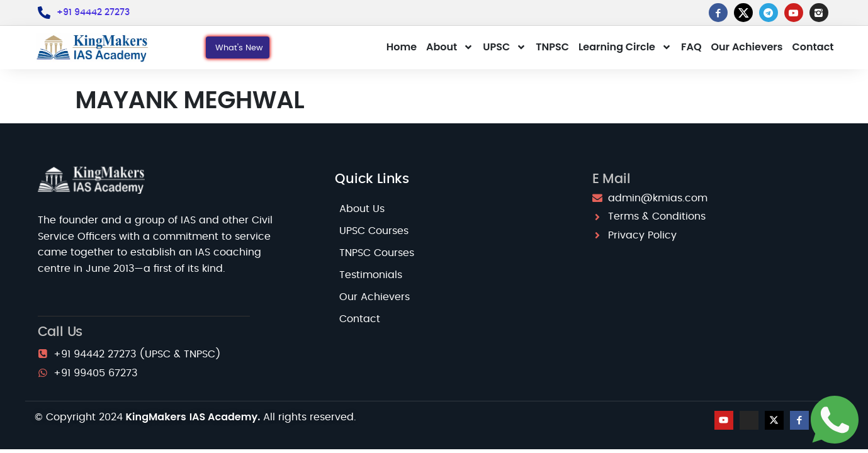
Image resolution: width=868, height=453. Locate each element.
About (450, 47)
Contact (813, 47)
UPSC (504, 47)
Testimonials (371, 275)
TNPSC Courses (377, 253)
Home (402, 47)
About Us (362, 209)
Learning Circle (625, 47)
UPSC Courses (374, 231)
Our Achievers (747, 47)
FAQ (691, 47)
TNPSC (552, 47)
